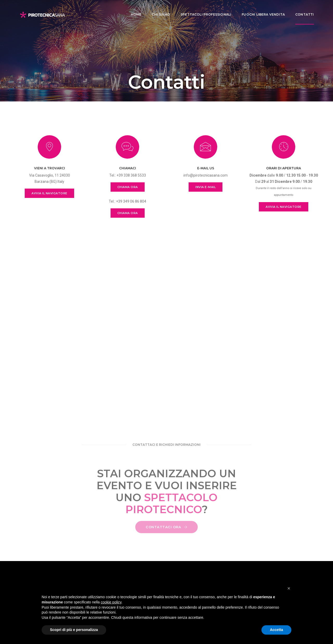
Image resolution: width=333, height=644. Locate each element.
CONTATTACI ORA (166, 532)
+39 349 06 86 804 (131, 201)
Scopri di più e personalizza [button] (74, 630)
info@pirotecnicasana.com (206, 175)
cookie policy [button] (111, 602)
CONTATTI (302, 9)
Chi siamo (158, 9)
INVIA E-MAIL (206, 187)
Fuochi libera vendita (260, 9)
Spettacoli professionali (203, 9)
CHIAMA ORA (128, 187)
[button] (289, 588)
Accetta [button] (276, 630)
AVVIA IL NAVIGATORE (49, 193)
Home (133, 9)
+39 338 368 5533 (131, 175)
